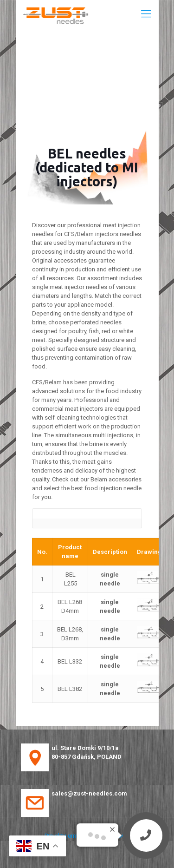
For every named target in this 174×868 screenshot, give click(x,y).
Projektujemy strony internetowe (87, 836)
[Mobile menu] (146, 14)
